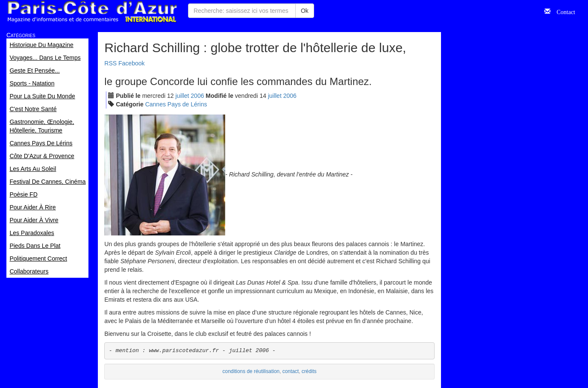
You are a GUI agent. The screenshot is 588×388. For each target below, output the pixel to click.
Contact (563, 11)
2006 (197, 96)
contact (291, 371)
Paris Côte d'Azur (92, 12)
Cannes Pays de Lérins (176, 104)
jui (182, 96)
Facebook (131, 63)
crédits (309, 371)
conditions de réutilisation (251, 371)
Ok (305, 11)
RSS (110, 63)
